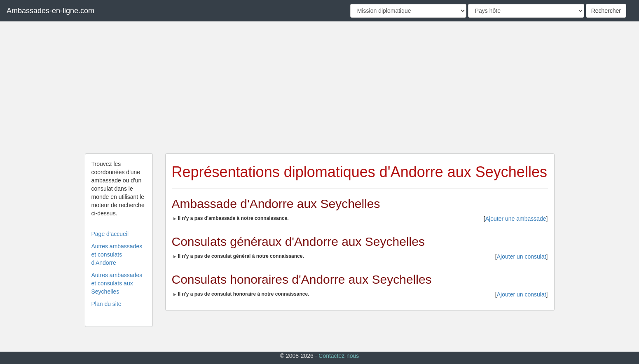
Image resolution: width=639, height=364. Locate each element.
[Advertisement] (320, 87)
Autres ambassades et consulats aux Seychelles (117, 283)
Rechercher (606, 11)
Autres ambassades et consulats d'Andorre (117, 254)
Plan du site (106, 304)
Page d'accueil (110, 234)
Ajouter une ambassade (516, 219)
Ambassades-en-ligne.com (50, 11)
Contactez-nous (339, 356)
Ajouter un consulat (522, 257)
